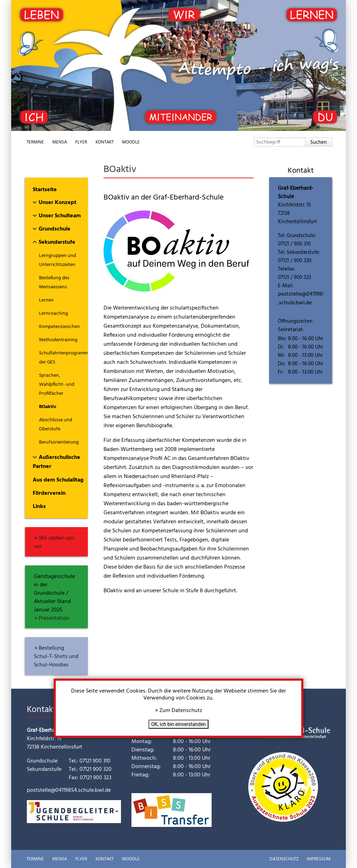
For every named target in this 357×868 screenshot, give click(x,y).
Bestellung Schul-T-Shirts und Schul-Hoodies (56, 657)
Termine (35, 142)
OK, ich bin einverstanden (179, 724)
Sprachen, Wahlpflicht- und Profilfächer (57, 385)
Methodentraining (58, 340)
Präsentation (54, 618)
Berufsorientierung (59, 442)
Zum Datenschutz (181, 711)
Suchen (318, 142)
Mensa (60, 142)
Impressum (319, 859)
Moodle (131, 142)
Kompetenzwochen (59, 327)
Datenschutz (284, 859)
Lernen (46, 300)
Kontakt (105, 142)
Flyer (81, 142)
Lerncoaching (54, 314)
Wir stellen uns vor (54, 542)
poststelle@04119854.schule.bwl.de (303, 299)
